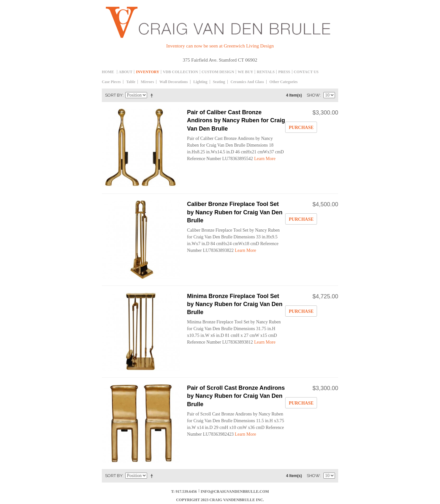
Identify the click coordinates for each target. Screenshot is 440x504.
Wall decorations (173, 82)
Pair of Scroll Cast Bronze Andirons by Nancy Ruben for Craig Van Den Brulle (236, 396)
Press (284, 72)
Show (313, 95)
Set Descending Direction (153, 95)
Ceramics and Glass (247, 82)
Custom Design (218, 72)
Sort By (114, 95)
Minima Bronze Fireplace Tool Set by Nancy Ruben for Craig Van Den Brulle (235, 304)
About (126, 72)
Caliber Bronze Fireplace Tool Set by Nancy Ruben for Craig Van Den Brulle (235, 212)
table (131, 82)
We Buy (245, 72)
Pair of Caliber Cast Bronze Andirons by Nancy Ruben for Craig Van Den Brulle (236, 120)
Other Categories (284, 82)
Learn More (265, 159)
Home (108, 72)
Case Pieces (111, 82)
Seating (219, 82)
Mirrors (147, 82)
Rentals (266, 72)
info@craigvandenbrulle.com (235, 491)
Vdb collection (180, 72)
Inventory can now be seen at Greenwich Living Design (220, 46)
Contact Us (306, 72)
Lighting (200, 82)
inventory (148, 72)
